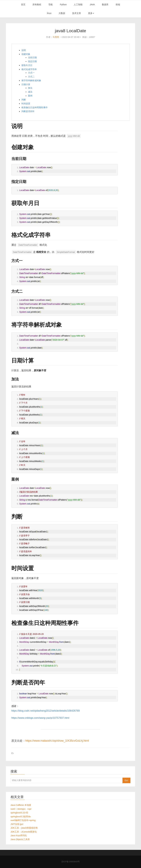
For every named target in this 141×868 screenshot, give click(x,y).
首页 (23, 4)
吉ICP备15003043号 (71, 862)
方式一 (31, 73)
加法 (30, 88)
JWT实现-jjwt (17, 824)
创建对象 (26, 54)
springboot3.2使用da (21, 817)
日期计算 (26, 84)
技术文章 (77, 13)
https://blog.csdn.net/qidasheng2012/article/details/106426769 (46, 711)
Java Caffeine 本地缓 (21, 805)
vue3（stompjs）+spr (21, 809)
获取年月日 (27, 65)
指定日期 (32, 61)
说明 (24, 50)
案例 (30, 96)
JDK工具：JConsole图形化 (24, 832)
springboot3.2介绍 (19, 813)
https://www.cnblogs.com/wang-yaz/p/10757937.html (40, 718)
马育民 (56, 37)
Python (63, 4)
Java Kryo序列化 (19, 835)
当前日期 (32, 58)
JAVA (92, 4)
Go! (126, 780)
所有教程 (37, 4)
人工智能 (78, 4)
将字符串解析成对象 (31, 80)
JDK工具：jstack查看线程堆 (24, 828)
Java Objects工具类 (20, 839)
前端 (118, 4)
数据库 (105, 4)
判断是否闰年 (28, 111)
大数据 (62, 13)
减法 (30, 92)
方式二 (31, 77)
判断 (24, 100)
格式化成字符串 (29, 69)
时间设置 (26, 104)
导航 (51, 4)
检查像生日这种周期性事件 (35, 107)
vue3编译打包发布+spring (23, 820)
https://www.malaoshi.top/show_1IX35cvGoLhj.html (57, 741)
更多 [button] (91, 13)
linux (49, 13)
